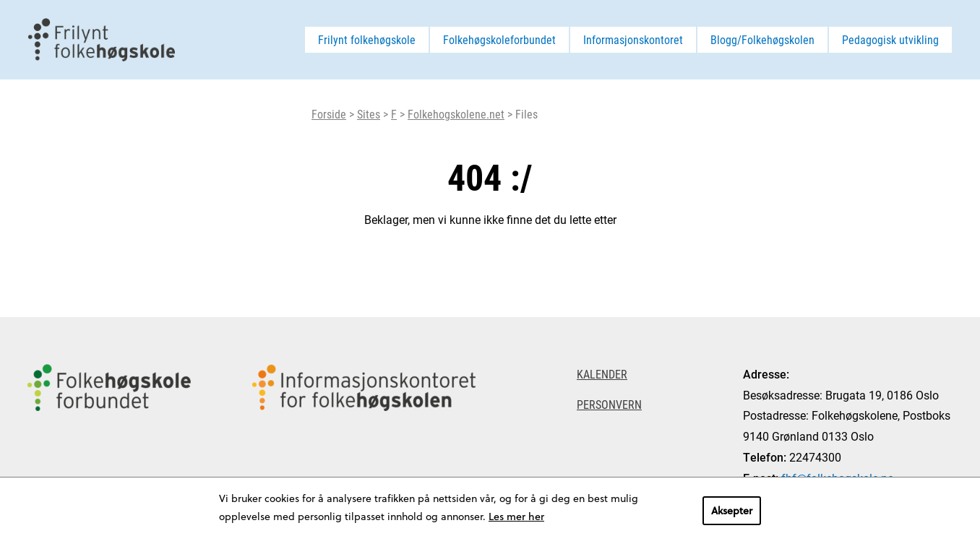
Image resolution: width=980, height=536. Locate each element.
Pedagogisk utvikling (890, 39)
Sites (369, 114)
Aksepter (732, 510)
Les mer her (516, 516)
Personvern (609, 404)
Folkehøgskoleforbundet (499, 39)
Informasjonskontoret (633, 39)
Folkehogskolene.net (456, 114)
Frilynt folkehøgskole (367, 39)
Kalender (602, 374)
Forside (329, 114)
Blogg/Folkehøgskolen (762, 39)
